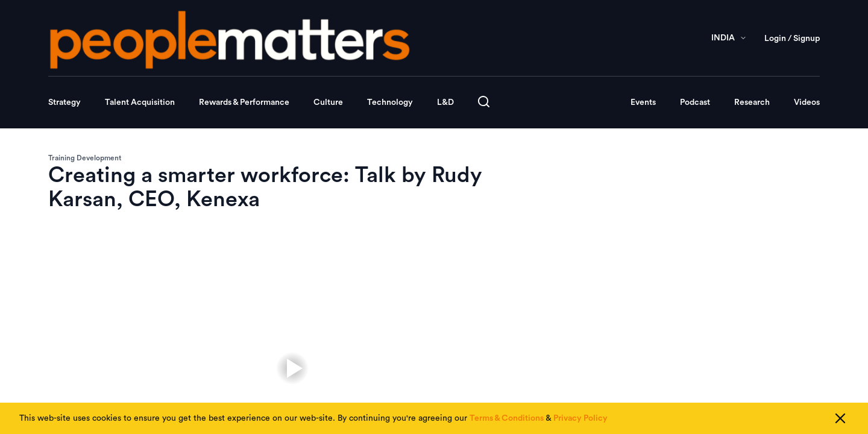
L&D (445, 102)
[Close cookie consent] (840, 418)
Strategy (64, 102)
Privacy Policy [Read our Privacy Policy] (580, 418)
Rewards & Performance (244, 102)
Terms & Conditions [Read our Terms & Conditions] (507, 418)
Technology (390, 102)
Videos (807, 102)
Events (643, 102)
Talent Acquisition (140, 102)
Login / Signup (792, 39)
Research (752, 102)
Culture (328, 102)
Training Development (85, 158)
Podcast (695, 102)
